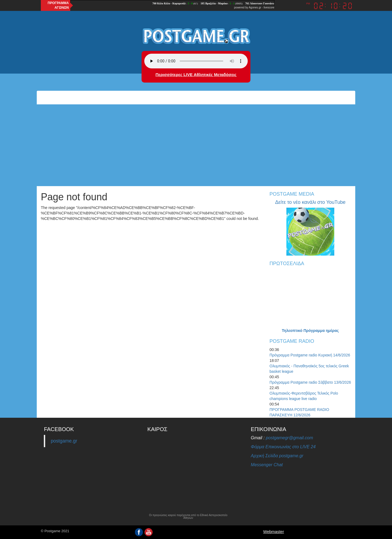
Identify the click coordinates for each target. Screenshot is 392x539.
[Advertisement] (196, 145)
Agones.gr (255, 7)
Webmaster (274, 532)
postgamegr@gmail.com (289, 438)
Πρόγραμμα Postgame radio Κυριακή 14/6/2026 (310, 355)
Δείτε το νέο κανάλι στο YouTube (310, 202)
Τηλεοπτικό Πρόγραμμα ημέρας (310, 331)
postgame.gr (64, 441)
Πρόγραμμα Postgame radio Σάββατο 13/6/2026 (310, 382)
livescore (269, 7)
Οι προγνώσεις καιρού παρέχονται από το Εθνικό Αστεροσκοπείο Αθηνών (188, 517)
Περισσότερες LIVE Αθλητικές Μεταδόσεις (196, 75)
